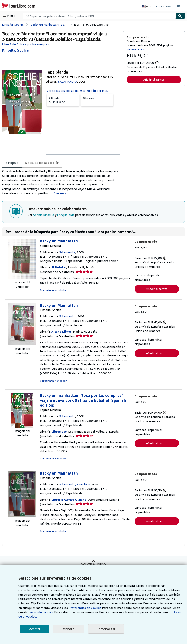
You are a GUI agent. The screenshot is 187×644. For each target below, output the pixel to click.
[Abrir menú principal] (10, 16)
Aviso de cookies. (41, 612)
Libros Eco (60, 433)
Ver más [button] (59, 194)
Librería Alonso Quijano (69, 501)
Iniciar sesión (164, 6)
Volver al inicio (93, 565)
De (63, 100)
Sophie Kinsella (43, 216)
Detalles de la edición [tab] (41, 163)
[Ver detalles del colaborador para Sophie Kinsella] (16, 50)
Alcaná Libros (62, 333)
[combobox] (99, 16)
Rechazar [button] (69, 629)
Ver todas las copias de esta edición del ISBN (77, 90)
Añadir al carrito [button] (154, 79)
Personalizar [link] (106, 629)
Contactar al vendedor (53, 291)
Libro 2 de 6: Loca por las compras (26, 44)
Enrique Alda (66, 216)
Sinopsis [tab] (12, 163)
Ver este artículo (136, 49)
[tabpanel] (61, 183)
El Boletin (59, 268)
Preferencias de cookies (79, 608)
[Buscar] (180, 16)
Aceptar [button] (35, 629)
